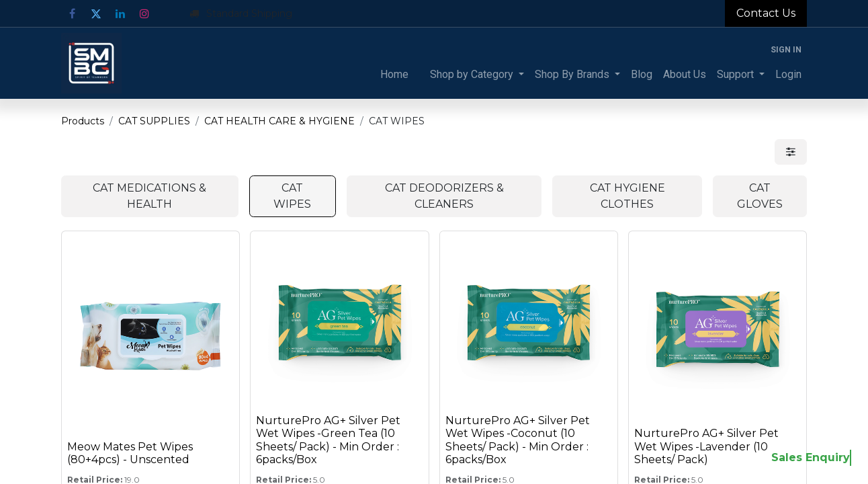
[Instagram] (144, 13)
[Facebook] (72, 13)
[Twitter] (96, 13)
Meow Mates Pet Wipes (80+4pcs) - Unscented (130, 453)
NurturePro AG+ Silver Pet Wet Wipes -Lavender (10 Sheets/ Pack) (706, 446)
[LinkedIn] (120, 13)
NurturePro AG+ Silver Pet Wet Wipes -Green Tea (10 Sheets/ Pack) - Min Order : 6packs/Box (328, 440)
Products (83, 121)
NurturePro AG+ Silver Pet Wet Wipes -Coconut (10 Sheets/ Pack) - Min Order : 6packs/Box (518, 440)
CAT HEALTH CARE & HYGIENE (279, 121)
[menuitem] (394, 75)
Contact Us (766, 13)
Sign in (786, 50)
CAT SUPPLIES (154, 121)
